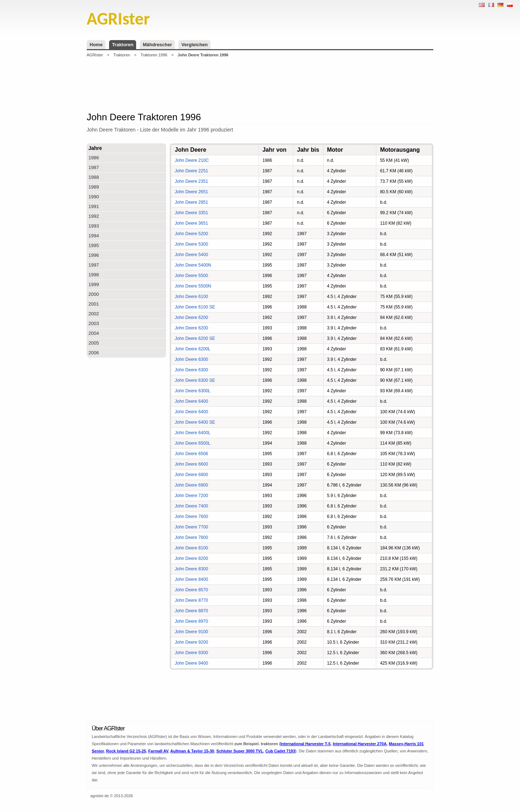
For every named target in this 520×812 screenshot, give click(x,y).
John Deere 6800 (191, 475)
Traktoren (123, 45)
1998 (94, 275)
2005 (94, 343)
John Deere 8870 (191, 611)
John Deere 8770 (191, 600)
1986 (94, 158)
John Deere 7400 (191, 506)
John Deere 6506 (191, 454)
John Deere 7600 (191, 517)
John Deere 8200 (191, 558)
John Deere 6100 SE (195, 307)
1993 (94, 226)
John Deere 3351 (191, 213)
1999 (94, 284)
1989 (94, 187)
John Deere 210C (192, 160)
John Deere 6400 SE (195, 422)
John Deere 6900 (191, 485)
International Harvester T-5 (306, 744)
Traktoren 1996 (154, 55)
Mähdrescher (157, 45)
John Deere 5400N (193, 265)
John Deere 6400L (193, 433)
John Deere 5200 (191, 234)
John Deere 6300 (191, 359)
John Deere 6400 (191, 401)
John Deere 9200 (191, 642)
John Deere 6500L (193, 443)
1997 (94, 265)
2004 (94, 333)
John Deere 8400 (191, 579)
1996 (94, 255)
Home (96, 45)
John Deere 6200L (193, 349)
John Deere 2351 (191, 181)
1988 (94, 177)
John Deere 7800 (191, 537)
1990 (94, 197)
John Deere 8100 (191, 548)
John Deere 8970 (191, 621)
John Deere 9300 (191, 653)
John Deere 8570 (191, 590)
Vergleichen (194, 45)
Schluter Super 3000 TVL (240, 751)
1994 (94, 236)
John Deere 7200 (191, 496)
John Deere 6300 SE (195, 380)
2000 (94, 294)
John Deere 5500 (191, 276)
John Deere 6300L (193, 391)
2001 (94, 304)
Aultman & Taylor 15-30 (192, 751)
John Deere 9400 (191, 663)
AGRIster (95, 55)
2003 (94, 323)
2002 (94, 314)
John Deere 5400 (191, 255)
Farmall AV (158, 751)
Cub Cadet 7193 (280, 751)
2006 (94, 353)
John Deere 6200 (191, 318)
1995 (94, 245)
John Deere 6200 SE (195, 338)
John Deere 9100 (191, 632)
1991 (94, 206)
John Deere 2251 (191, 171)
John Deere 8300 (191, 569)
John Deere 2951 (191, 202)
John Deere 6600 (191, 464)
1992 (94, 216)
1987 (94, 167)
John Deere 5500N (193, 286)
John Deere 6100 (191, 297)
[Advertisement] (260, 85)
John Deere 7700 (191, 527)
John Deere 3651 (191, 223)
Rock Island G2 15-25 (126, 751)
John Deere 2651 (191, 192)
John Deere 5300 (191, 244)
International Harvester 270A (359, 744)
